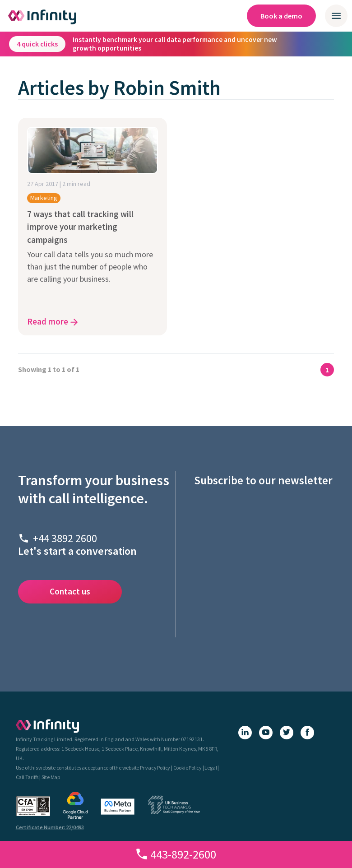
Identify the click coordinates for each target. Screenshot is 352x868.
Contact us (70, 591)
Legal (211, 768)
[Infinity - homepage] (47, 726)
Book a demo (281, 16)
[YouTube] (266, 733)
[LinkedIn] (245, 733)
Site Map (51, 777)
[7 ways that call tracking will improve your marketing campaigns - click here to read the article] (93, 227)
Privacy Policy (155, 768)
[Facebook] (307, 733)
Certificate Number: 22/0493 (50, 827)
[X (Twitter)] (287, 733)
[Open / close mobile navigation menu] (336, 16)
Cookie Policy (188, 768)
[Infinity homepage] (43, 16)
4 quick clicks (37, 44)
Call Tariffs (27, 777)
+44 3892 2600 (65, 538)
